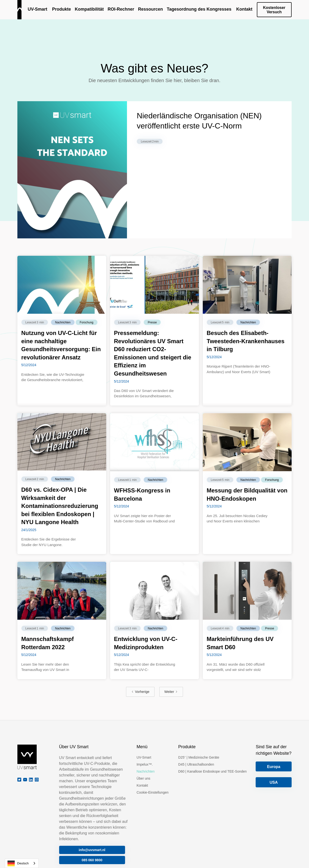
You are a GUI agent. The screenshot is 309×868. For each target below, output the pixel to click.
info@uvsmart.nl (92, 850)
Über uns (144, 778)
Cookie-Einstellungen (153, 792)
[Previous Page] (140, 692)
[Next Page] (171, 692)
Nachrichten (146, 771)
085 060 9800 (92, 860)
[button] (61, 10)
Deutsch (18, 863)
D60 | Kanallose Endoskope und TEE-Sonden (212, 771)
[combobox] (22, 863)
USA (274, 782)
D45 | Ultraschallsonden (196, 764)
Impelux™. (145, 764)
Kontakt (142, 785)
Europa (274, 767)
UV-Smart (144, 757)
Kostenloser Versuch (274, 10)
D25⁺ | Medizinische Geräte (199, 757)
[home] (19, 10)
